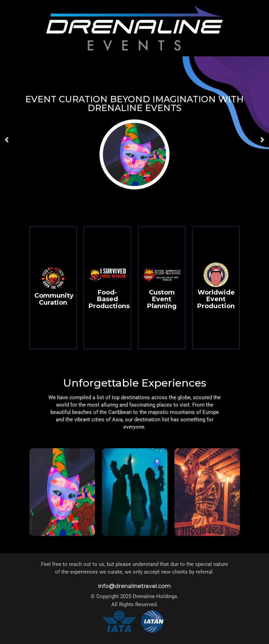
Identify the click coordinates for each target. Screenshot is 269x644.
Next (243, 497)
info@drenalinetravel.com (134, 586)
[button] (7, 140)
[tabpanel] (62, 497)
